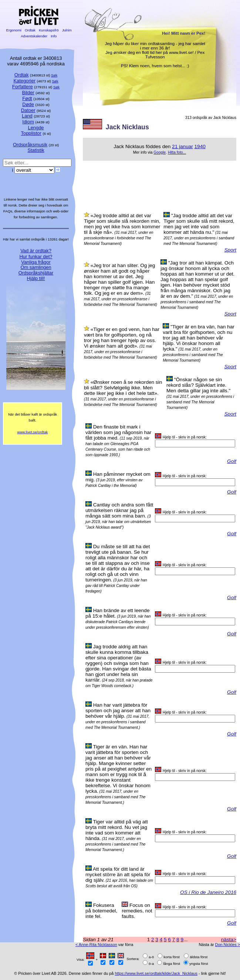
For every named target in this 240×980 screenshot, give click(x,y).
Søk (54, 75)
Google (160, 152)
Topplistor (31, 133)
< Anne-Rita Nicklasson (96, 945)
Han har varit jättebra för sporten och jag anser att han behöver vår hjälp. (118, 711)
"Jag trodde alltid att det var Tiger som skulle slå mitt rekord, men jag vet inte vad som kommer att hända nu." (199, 224)
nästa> (229, 940)
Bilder (28, 93)
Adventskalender (34, 36)
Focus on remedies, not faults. (137, 911)
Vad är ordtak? (36, 251)
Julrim (67, 30)
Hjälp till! (36, 278)
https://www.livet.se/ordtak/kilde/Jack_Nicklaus (156, 973)
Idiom (28, 122)
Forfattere (23, 87)
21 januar (182, 146)
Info (54, 36)
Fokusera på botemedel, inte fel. (101, 911)
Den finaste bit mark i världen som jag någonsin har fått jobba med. (118, 432)
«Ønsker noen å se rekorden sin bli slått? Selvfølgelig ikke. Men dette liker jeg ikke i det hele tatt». (123, 388)
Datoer (28, 110)
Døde (28, 104)
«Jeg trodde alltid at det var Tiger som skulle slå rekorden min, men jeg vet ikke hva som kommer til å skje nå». (122, 224)
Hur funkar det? (36, 257)
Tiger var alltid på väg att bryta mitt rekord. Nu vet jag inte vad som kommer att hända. (117, 830)
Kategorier (24, 81)
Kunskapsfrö (49, 30)
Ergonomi (14, 30)
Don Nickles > (228, 945)
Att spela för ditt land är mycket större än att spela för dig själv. (118, 875)
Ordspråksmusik (30, 145)
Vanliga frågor (36, 262)
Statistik (36, 150)
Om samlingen (36, 267)
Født (27, 98)
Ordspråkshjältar (36, 273)
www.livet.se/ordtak (33, 432)
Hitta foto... (177, 152)
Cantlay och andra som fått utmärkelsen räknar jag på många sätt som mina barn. (119, 510)
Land (27, 116)
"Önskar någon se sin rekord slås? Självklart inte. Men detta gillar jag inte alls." (198, 385)
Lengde (36, 128)
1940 (200, 146)
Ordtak (30, 30)
